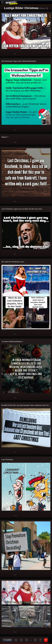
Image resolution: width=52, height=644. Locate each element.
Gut (4, 54)
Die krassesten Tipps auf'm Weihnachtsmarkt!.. (19, 61)
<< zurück (7, 640)
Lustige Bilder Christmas (21, 8)
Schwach (10, 54)
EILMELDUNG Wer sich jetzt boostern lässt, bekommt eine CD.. (26, 405)
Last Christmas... (8, 460)
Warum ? (5, 137)
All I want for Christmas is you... (13, 262)
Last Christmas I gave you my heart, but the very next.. (22, 209)
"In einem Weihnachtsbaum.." (13, 341)
